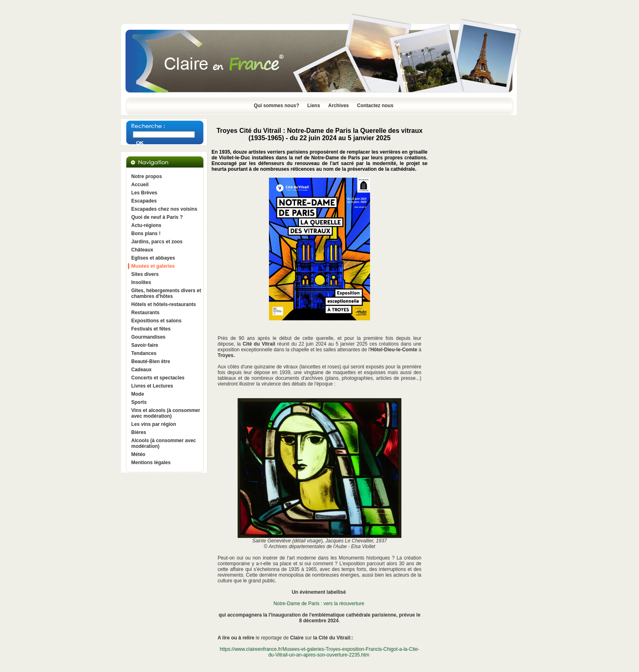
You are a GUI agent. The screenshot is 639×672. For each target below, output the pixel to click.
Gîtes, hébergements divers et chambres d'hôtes (166, 293)
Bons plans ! (146, 234)
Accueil (140, 185)
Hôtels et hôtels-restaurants (164, 304)
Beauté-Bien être (151, 361)
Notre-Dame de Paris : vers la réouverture (319, 604)
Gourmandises (148, 337)
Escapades (144, 201)
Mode (138, 394)
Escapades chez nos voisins (164, 209)
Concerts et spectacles (158, 378)
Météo (138, 454)
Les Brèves (144, 193)
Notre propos (147, 176)
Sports (139, 402)
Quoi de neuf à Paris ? (157, 217)
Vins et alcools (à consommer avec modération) (166, 413)
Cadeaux (141, 370)
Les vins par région (154, 424)
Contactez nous (375, 106)
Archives (338, 106)
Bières (139, 432)
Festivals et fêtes (151, 329)
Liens (314, 106)
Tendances (144, 353)
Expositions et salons (156, 321)
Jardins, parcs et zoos (157, 242)
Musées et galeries (153, 266)
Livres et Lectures (152, 386)
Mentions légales (151, 463)
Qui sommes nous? (277, 106)
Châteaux (142, 250)
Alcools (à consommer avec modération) (164, 443)
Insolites (141, 282)
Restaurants (145, 313)
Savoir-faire (145, 345)
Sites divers (145, 274)
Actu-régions (146, 225)
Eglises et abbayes (153, 258)
